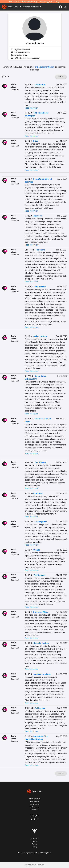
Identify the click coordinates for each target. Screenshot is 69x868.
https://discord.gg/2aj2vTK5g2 (47, 1)
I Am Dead (38, 493)
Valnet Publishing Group (43, 853)
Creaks (37, 550)
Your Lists (36, 7)
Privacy (35, 847)
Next (61, 77)
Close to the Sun (41, 643)
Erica (36, 141)
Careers (35, 841)
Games (17, 7)
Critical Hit (15, 90)
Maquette (38, 216)
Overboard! (40, 85)
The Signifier (41, 522)
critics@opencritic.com (45, 67)
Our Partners (35, 801)
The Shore (40, 250)
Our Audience (35, 804)
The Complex (39, 575)
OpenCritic (22, 853)
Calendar (27, 7)
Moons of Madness (42, 674)
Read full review (32, 108)
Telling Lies (40, 708)
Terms (34, 844)
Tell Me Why (40, 462)
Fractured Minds (41, 612)
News (10, 7)
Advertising (34, 838)
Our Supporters (35, 807)
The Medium (41, 287)
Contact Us (35, 810)
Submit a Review (34, 799)
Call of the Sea (40, 336)
